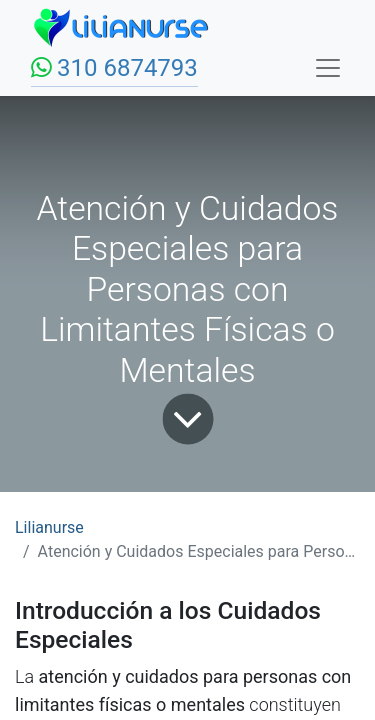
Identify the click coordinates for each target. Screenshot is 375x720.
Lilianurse (49, 527)
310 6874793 (127, 68)
